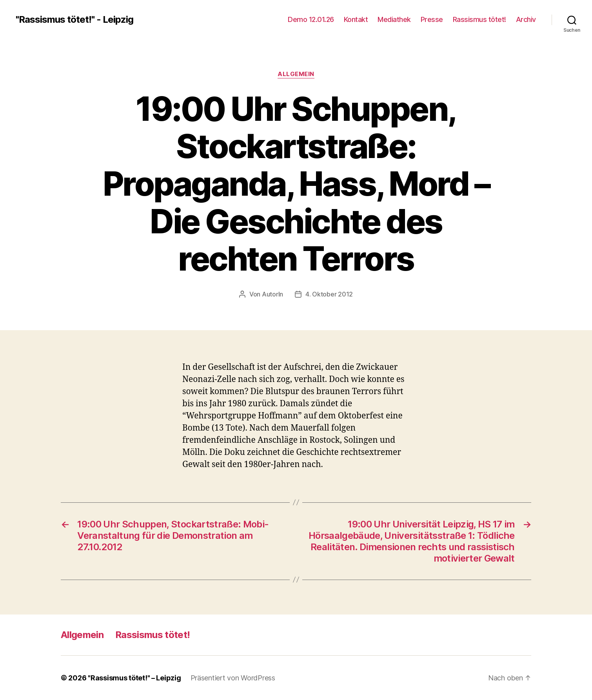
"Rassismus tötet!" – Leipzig (134, 678)
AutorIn (272, 294)
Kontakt (356, 19)
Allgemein (296, 74)
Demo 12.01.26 (311, 19)
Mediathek (394, 19)
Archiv (526, 19)
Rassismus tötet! (479, 19)
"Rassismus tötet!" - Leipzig (74, 20)
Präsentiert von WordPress (233, 678)
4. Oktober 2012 (329, 294)
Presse (432, 19)
